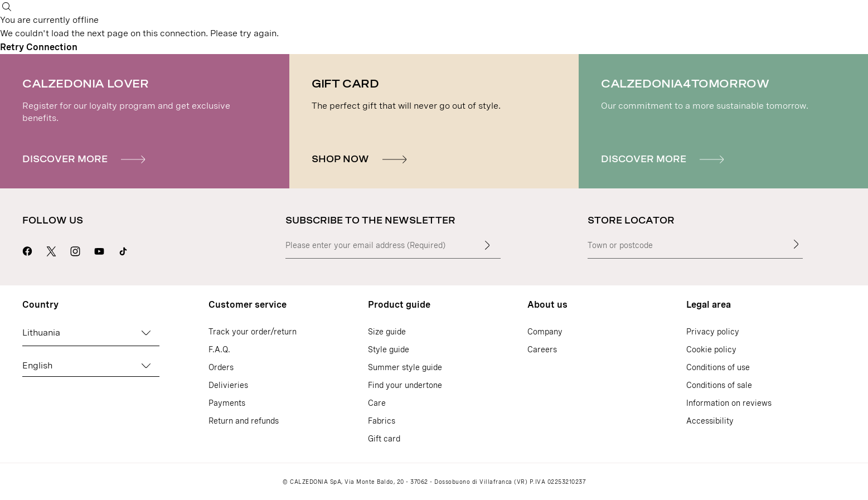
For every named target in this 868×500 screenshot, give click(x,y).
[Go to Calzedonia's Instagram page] (75, 250)
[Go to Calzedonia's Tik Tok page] (123, 250)
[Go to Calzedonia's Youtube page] (99, 250)
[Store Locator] (796, 244)
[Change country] (146, 333)
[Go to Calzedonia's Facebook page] (27, 250)
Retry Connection (39, 47)
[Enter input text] (487, 245)
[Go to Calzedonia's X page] (51, 250)
